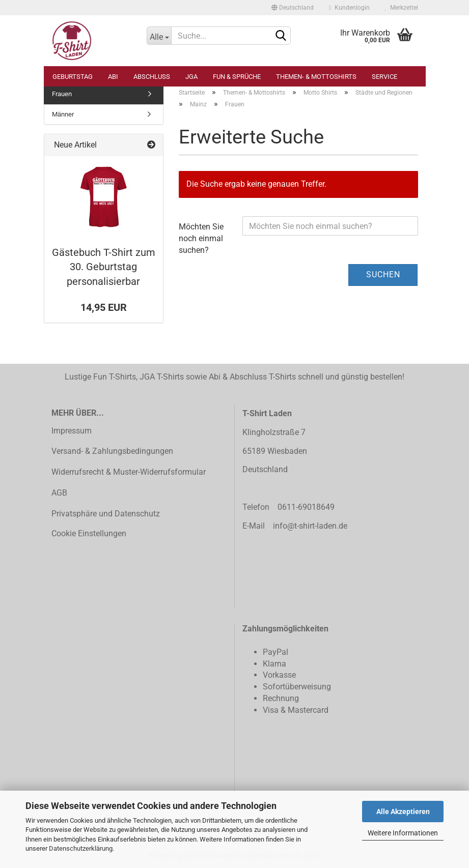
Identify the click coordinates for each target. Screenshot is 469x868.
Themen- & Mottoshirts (316, 77)
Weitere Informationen (403, 833)
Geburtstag (73, 77)
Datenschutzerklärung (81, 848)
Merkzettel (402, 8)
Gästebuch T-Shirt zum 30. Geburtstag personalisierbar (104, 267)
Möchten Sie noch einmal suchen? (201, 238)
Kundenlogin (349, 8)
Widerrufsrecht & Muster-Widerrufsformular (129, 472)
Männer (63, 114)
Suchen (383, 274)
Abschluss (152, 77)
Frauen (62, 94)
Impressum (72, 431)
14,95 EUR (104, 307)
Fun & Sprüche (237, 77)
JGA (191, 77)
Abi (113, 77)
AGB (59, 493)
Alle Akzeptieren (403, 812)
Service (384, 77)
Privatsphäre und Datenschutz (106, 514)
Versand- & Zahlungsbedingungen (112, 451)
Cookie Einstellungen (89, 533)
